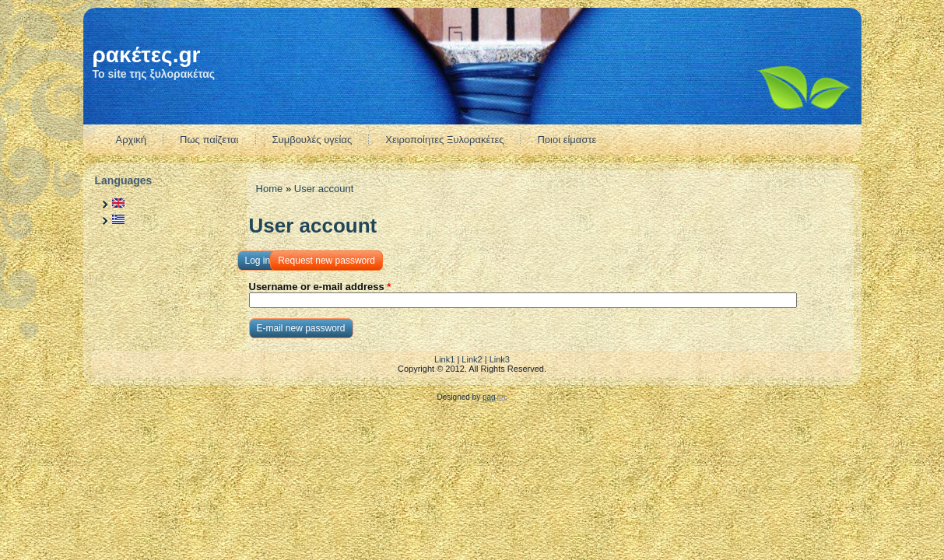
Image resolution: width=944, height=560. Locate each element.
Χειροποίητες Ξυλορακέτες (444, 140)
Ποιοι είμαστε (567, 140)
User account (324, 189)
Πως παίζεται (209, 140)
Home (270, 189)
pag (494, 397)
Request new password (330, 258)
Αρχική (132, 140)
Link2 (472, 359)
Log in (258, 261)
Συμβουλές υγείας (312, 140)
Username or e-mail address (320, 287)
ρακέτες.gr (147, 55)
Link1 (444, 359)
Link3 (500, 359)
